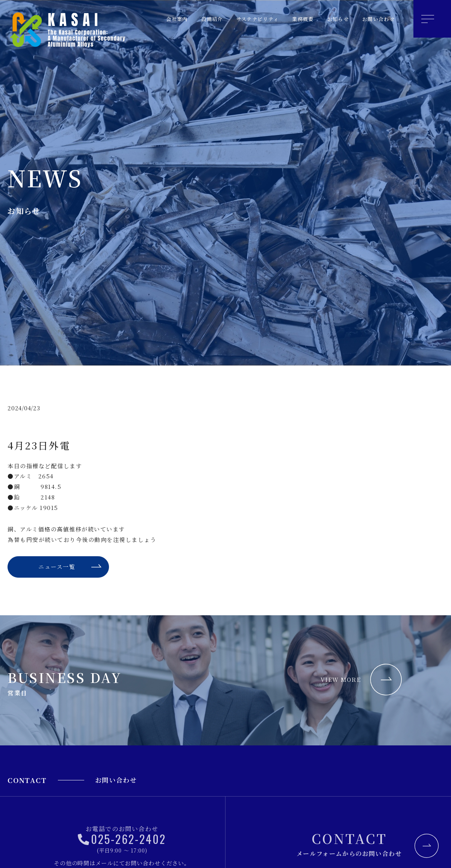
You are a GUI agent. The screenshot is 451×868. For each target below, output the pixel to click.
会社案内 (154, 19)
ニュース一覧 (56, 568)
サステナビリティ (243, 19)
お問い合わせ (376, 19)
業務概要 (293, 19)
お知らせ (331, 19)
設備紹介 (192, 19)
